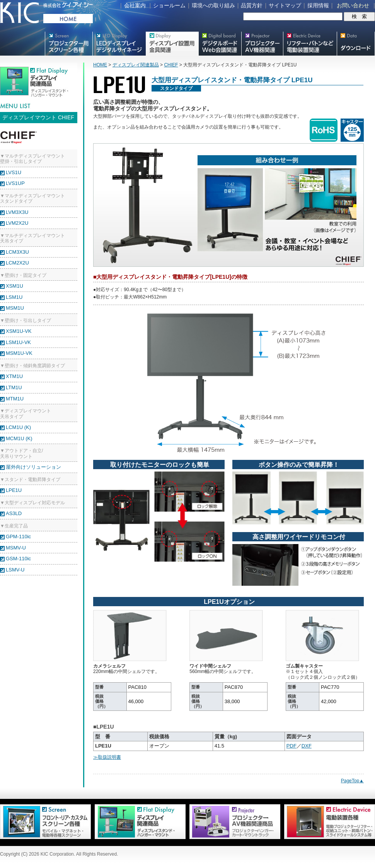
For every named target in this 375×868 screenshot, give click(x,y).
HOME (100, 65)
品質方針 (252, 5)
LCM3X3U (17, 252)
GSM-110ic (18, 559)
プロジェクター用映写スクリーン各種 (69, 44)
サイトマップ (285, 5)
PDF (291, 746)
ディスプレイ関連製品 (136, 65)
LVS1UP (15, 183)
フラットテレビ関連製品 (172, 44)
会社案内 (135, 5)
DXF (307, 746)
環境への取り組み (213, 5)
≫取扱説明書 (107, 757)
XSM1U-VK (19, 331)
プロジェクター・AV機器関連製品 (262, 44)
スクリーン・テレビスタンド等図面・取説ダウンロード (356, 44)
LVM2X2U (17, 223)
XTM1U (14, 376)
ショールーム (169, 5)
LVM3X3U (17, 212)
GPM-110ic (18, 537)
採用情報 (318, 5)
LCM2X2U (17, 263)
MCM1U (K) (19, 438)
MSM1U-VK (19, 353)
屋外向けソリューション (33, 467)
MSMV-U (16, 548)
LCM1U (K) (18, 427)
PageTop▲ (352, 781)
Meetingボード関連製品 (220, 44)
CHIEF (171, 65)
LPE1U (14, 490)
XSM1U (14, 286)
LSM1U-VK (18, 342)
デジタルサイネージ (119, 44)
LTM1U (14, 387)
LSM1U (14, 297)
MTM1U (15, 399)
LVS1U (14, 172)
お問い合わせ (353, 5)
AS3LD (14, 513)
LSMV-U (15, 570)
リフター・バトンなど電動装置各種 (310, 44)
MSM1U (15, 308)
